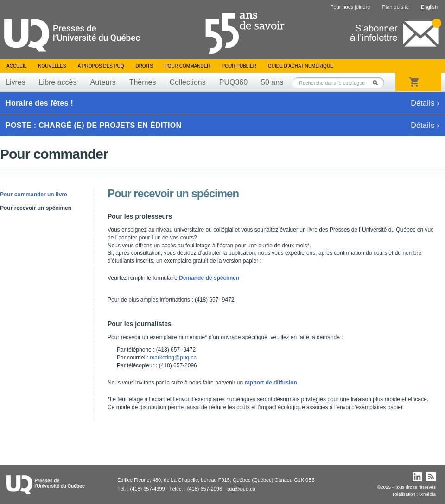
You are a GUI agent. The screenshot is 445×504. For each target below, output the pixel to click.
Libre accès (58, 82)
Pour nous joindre (350, 7)
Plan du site (395, 7)
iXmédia (427, 494)
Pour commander (187, 66)
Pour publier (239, 66)
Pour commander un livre (34, 195)
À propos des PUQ (101, 66)
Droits (144, 66)
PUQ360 (233, 82)
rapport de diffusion (271, 383)
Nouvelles (52, 66)
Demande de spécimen (209, 278)
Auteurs (103, 82)
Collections (187, 82)
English (429, 7)
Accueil (16, 66)
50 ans (272, 82)
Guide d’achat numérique (301, 66)
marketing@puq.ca (173, 358)
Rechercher (378, 83)
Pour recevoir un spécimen (36, 208)
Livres (16, 82)
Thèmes (143, 82)
